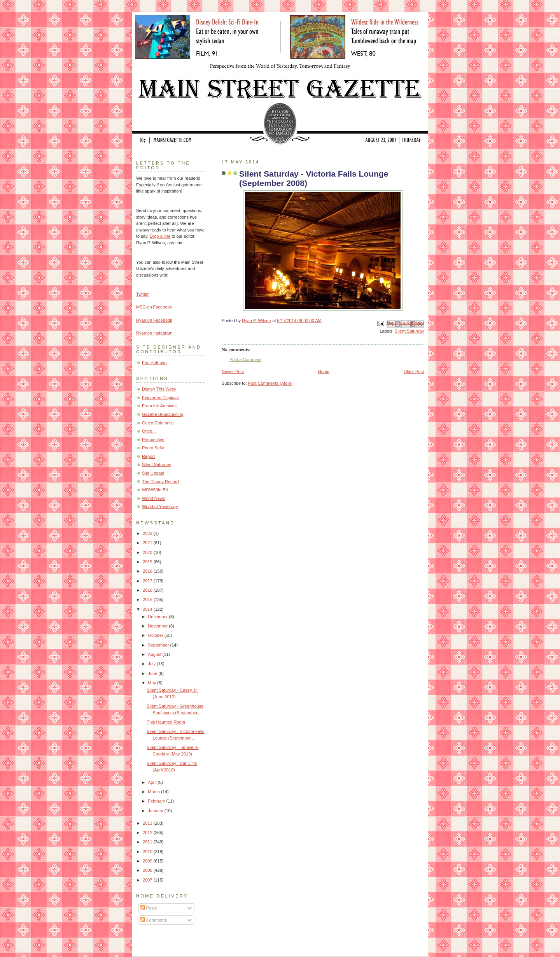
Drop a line (160, 236)
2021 (148, 543)
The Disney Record (160, 482)
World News (153, 498)
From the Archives (159, 406)
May (152, 683)
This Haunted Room (166, 722)
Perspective (153, 440)
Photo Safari (154, 448)
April (153, 782)
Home (324, 372)
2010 (148, 852)
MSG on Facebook (154, 307)
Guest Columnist (158, 423)
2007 (148, 880)
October (156, 635)
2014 (148, 609)
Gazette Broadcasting (163, 414)
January (156, 811)
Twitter (143, 294)
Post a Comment (245, 359)
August (155, 654)
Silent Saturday (409, 331)
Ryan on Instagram (154, 333)
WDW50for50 (155, 490)
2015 (148, 599)
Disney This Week (159, 389)
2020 (148, 552)
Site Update (153, 473)
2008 (148, 870)
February (157, 801)
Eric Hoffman (154, 363)
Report (148, 456)
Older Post (414, 372)
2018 (148, 571)
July (152, 664)
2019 (148, 562)
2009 (148, 861)
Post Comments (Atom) (270, 383)
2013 (148, 823)
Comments (154, 920)
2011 (148, 842)
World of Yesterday (160, 507)
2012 (148, 833)
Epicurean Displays (160, 398)
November (158, 626)
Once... (149, 431)
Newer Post (233, 372)
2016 (148, 590)
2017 (148, 581)
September (159, 645)
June (153, 673)
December (158, 617)
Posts (149, 908)
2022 (148, 533)
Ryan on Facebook (154, 320)
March (154, 792)
